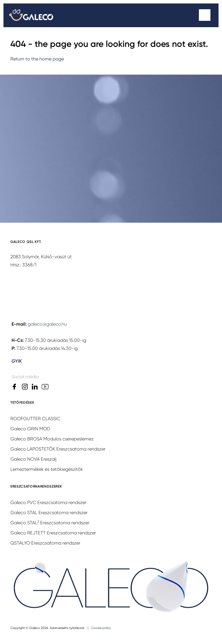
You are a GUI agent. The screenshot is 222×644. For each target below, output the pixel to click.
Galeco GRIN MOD (30, 429)
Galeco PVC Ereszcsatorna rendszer (48, 502)
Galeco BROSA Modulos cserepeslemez (52, 439)
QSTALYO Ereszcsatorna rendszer (45, 543)
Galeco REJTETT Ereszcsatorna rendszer (53, 533)
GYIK (17, 361)
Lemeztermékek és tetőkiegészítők (47, 469)
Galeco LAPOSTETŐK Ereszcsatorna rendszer (58, 449)
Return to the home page (37, 59)
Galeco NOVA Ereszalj (34, 459)
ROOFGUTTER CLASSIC (35, 419)
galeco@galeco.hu (47, 324)
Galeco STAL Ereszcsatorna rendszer (49, 513)
